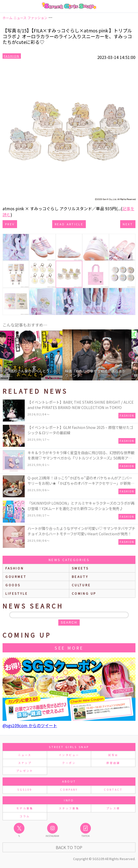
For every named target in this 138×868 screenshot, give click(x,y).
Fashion (12, 56)
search (69, 623)
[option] (100, 355)
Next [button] (132, 355)
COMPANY (69, 790)
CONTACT (113, 790)
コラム (25, 816)
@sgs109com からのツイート (30, 725)
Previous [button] (6, 355)
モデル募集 (25, 808)
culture (81, 585)
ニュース (25, 755)
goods (13, 585)
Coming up (84, 593)
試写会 (113, 755)
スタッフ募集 (69, 808)
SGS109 (25, 790)
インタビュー (69, 755)
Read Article (69, 224)
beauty (80, 576)
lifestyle (17, 593)
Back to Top (69, 847)
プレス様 (113, 808)
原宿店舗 (113, 763)
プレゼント (25, 771)
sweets (80, 568)
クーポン (69, 763)
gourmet (16, 576)
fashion (15, 568)
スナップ (25, 763)
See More (69, 648)
